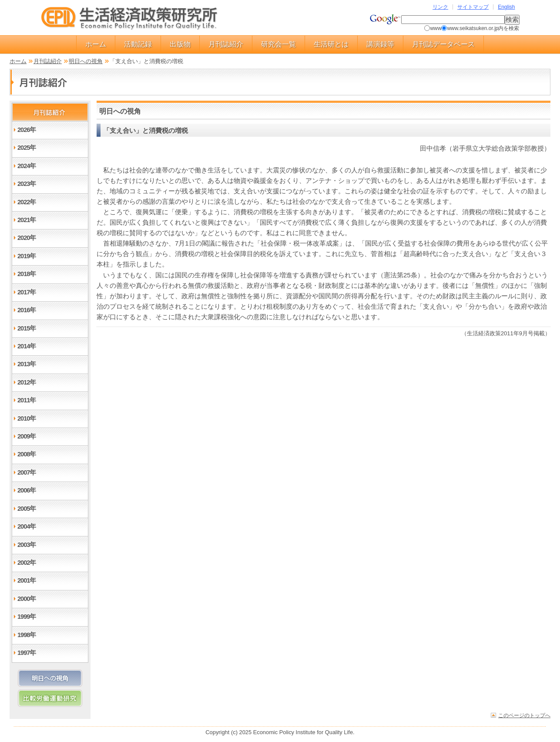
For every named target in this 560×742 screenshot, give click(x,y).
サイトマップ (473, 7)
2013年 (27, 364)
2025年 (27, 148)
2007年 (27, 472)
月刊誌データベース (443, 44)
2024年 (27, 166)
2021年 (27, 220)
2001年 (27, 580)
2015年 (27, 328)
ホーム (96, 44)
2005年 (27, 509)
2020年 (27, 238)
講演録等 (380, 44)
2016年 (27, 310)
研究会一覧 (278, 44)
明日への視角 (86, 61)
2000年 (27, 599)
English (506, 7)
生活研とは (331, 44)
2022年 (27, 202)
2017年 (27, 292)
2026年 (27, 130)
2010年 (27, 418)
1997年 (27, 653)
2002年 (27, 563)
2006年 (27, 490)
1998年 (27, 635)
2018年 (27, 274)
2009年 (27, 436)
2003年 (27, 545)
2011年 (27, 400)
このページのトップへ (524, 715)
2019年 (27, 256)
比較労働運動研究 (50, 698)
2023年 (27, 184)
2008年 (27, 454)
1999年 (27, 617)
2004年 (27, 526)
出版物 (180, 44)
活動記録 (138, 44)
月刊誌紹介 (226, 44)
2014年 (27, 346)
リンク (440, 7)
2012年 (27, 382)
